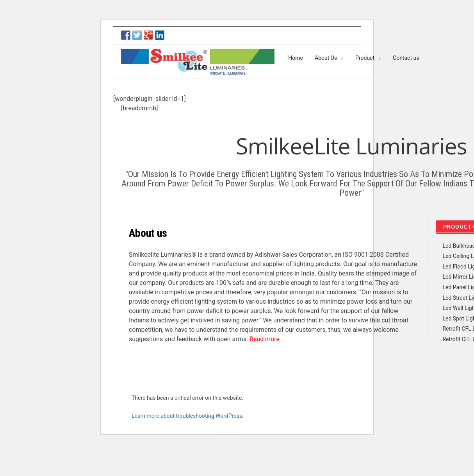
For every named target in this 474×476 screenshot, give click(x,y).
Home (296, 58)
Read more (265, 339)
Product (365, 58)
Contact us (406, 58)
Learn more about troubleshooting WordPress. (188, 416)
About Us (326, 58)
